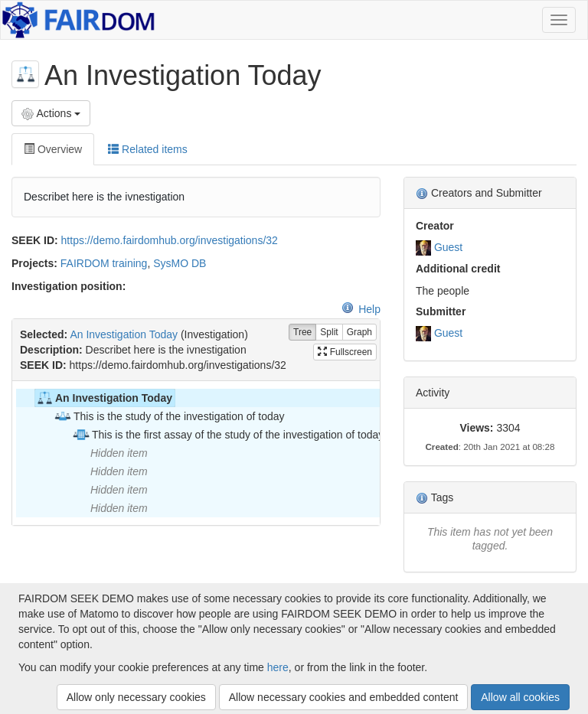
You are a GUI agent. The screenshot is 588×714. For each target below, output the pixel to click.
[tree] (196, 453)
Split (329, 333)
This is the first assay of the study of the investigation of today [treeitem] (228, 435)
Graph (359, 333)
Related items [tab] (147, 149)
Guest (448, 247)
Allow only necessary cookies (136, 697)
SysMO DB (180, 263)
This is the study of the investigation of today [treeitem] (169, 416)
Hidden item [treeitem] (119, 453)
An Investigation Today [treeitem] (104, 398)
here (278, 667)
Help (361, 309)
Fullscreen (345, 352)
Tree (302, 333)
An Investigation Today (124, 334)
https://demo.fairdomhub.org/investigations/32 (170, 240)
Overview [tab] (53, 149)
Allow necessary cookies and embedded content (344, 697)
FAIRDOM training (104, 263)
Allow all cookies (520, 697)
